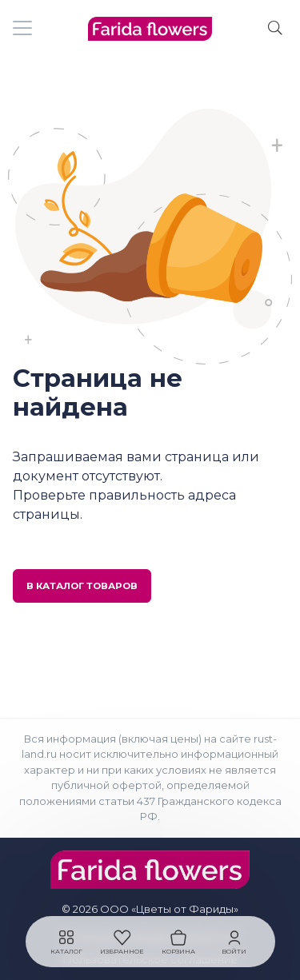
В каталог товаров (82, 586)
